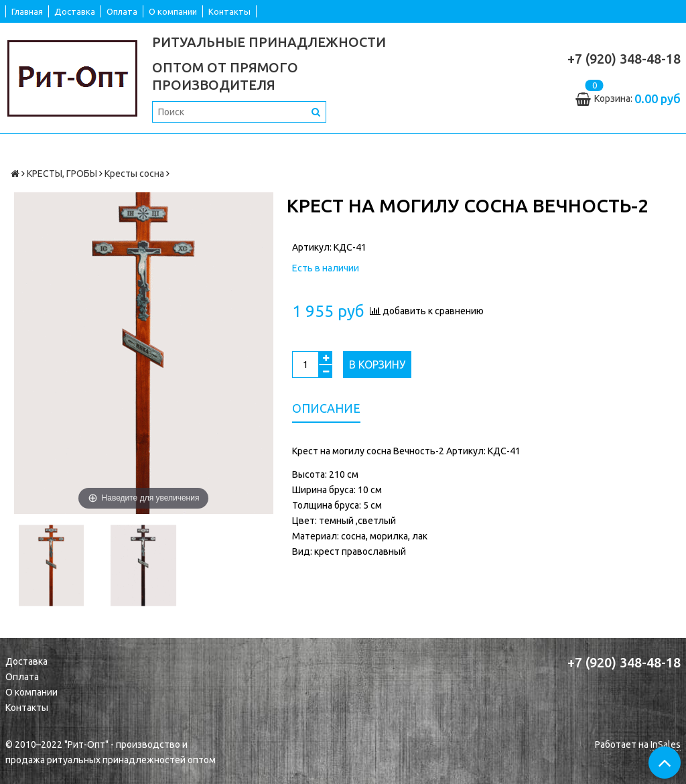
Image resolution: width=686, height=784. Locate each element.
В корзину (377, 365)
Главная (27, 11)
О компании (173, 11)
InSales (666, 744)
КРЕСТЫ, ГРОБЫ (62, 174)
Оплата (122, 11)
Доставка (75, 11)
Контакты (229, 11)
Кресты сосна (134, 174)
